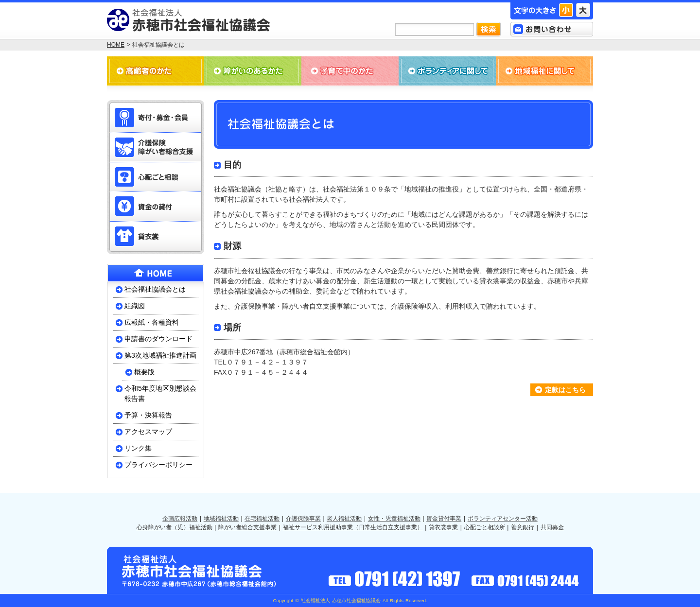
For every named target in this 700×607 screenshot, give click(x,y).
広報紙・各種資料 (152, 322)
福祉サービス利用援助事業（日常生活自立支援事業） (353, 527)
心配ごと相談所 (485, 527)
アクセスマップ (148, 432)
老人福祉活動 (344, 519)
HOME (116, 45)
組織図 (135, 306)
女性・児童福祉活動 (394, 519)
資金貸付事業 (444, 519)
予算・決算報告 (148, 415)
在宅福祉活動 (262, 519)
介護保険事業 (303, 519)
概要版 (144, 372)
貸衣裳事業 (443, 527)
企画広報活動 (180, 519)
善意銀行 (523, 527)
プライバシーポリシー (158, 465)
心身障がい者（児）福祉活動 (175, 527)
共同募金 (552, 527)
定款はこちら (565, 390)
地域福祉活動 (221, 519)
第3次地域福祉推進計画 (160, 355)
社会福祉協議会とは (155, 289)
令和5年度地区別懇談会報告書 (160, 393)
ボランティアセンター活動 (503, 519)
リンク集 (138, 448)
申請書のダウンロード (158, 339)
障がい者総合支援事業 (247, 527)
